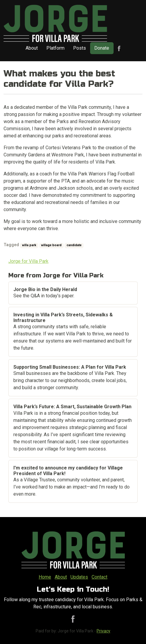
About (32, 48)
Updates (79, 577)
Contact (99, 577)
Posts (80, 48)
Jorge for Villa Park (28, 261)
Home (45, 577)
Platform (55, 48)
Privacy (103, 631)
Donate (102, 48)
